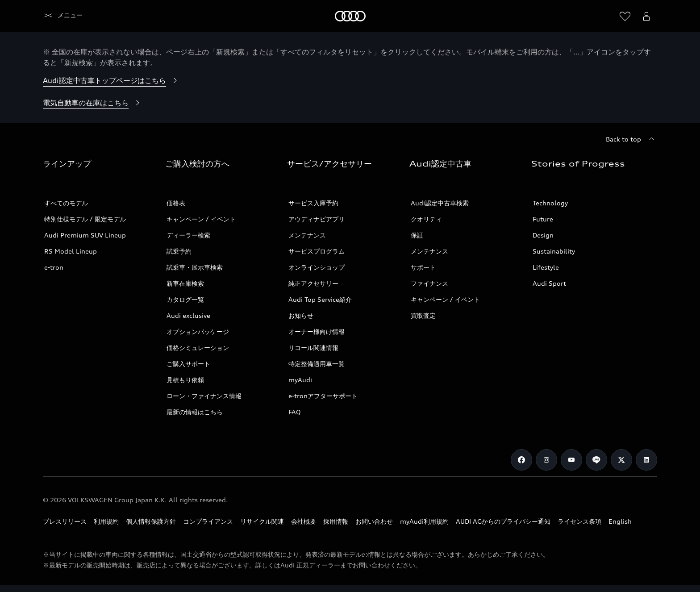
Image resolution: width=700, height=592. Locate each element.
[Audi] (58, 16)
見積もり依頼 (185, 380)
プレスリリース (65, 521)
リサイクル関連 (262, 521)
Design (543, 235)
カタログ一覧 (185, 299)
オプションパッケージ (198, 331)
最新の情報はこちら (195, 412)
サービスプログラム (317, 251)
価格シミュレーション (198, 348)
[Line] (596, 460)
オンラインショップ (317, 267)
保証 (417, 235)
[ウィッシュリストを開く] (625, 16)
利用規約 (106, 521)
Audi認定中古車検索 (440, 203)
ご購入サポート (188, 364)
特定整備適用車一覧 (317, 364)
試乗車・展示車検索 (195, 267)
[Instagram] (546, 460)
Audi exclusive (188, 315)
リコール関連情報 (313, 348)
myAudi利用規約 (424, 521)
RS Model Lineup (71, 251)
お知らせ (301, 315)
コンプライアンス (208, 521)
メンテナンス (307, 235)
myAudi (300, 380)
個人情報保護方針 (151, 521)
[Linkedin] (646, 460)
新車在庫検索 (185, 283)
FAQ (295, 412)
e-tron (54, 267)
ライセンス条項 (579, 521)
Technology (550, 203)
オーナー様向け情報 (317, 331)
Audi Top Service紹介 (320, 299)
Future (543, 219)
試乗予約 (179, 251)
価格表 (176, 203)
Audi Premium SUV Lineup (85, 235)
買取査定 (423, 315)
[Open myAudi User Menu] (646, 16)
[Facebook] (521, 460)
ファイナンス (429, 283)
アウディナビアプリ (317, 219)
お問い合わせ (374, 521)
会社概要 (304, 521)
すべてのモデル (66, 203)
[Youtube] (571, 460)
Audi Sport (549, 283)
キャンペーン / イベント (201, 219)
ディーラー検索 (188, 235)
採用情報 (336, 521)
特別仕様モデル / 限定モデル (85, 219)
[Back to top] (631, 139)
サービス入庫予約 (313, 203)
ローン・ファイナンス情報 (204, 396)
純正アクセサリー (313, 283)
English (620, 521)
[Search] (604, 16)
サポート (423, 267)
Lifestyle (546, 267)
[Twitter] (621, 460)
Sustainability (554, 251)
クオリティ (426, 219)
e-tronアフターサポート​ (323, 396)
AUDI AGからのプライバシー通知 (503, 521)
